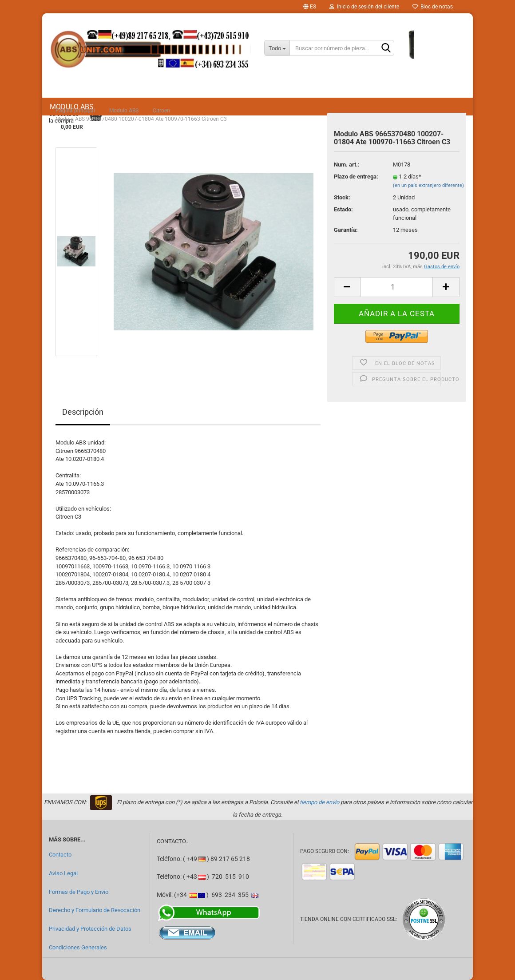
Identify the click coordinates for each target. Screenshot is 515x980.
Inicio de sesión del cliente (364, 7)
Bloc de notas (433, 7)
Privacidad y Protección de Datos (90, 929)
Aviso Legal (63, 873)
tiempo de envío (319, 802)
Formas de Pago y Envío (79, 892)
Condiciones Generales (78, 947)
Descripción (83, 412)
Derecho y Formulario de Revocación (95, 910)
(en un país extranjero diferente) (428, 185)
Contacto (60, 855)
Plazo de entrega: (356, 177)
